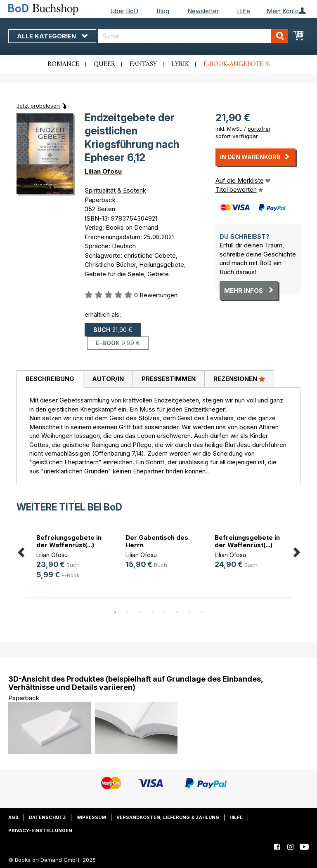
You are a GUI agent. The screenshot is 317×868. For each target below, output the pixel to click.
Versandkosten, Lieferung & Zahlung (168, 817)
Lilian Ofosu (103, 171)
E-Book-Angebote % (237, 64)
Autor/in (108, 379)
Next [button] (296, 551)
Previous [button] (21, 551)
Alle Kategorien (52, 36)
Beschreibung (50, 379)
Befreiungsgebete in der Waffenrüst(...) (69, 541)
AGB (13, 817)
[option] (69, 558)
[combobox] (193, 36)
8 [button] (202, 613)
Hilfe (244, 11)
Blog (163, 11)
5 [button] (165, 613)
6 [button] (177, 613)
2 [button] (128, 613)
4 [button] (152, 613)
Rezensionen (239, 379)
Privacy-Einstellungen (40, 830)
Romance (63, 64)
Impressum (91, 817)
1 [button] (115, 613)
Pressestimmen (169, 379)
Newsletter (203, 11)
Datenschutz (47, 817)
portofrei (259, 129)
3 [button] (140, 613)
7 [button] (189, 613)
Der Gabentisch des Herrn (157, 541)
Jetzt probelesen (38, 106)
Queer (104, 64)
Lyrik (180, 64)
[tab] (50, 379)
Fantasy (143, 64)
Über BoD (124, 11)
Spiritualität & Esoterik (115, 190)
